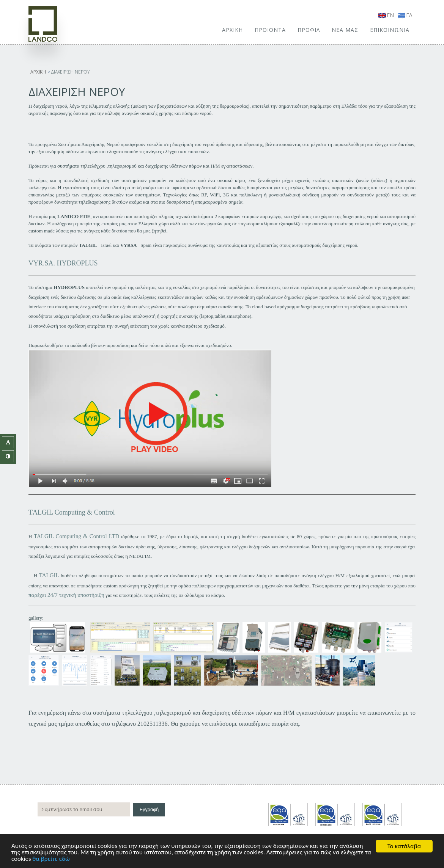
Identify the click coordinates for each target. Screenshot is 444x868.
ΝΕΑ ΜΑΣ (345, 30)
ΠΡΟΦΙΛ (309, 30)
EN (386, 15)
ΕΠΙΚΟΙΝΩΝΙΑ (390, 30)
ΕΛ (405, 15)
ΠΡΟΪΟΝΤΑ (270, 30)
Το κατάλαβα (404, 846)
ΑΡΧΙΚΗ (232, 30)
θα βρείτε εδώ (59, 859)
